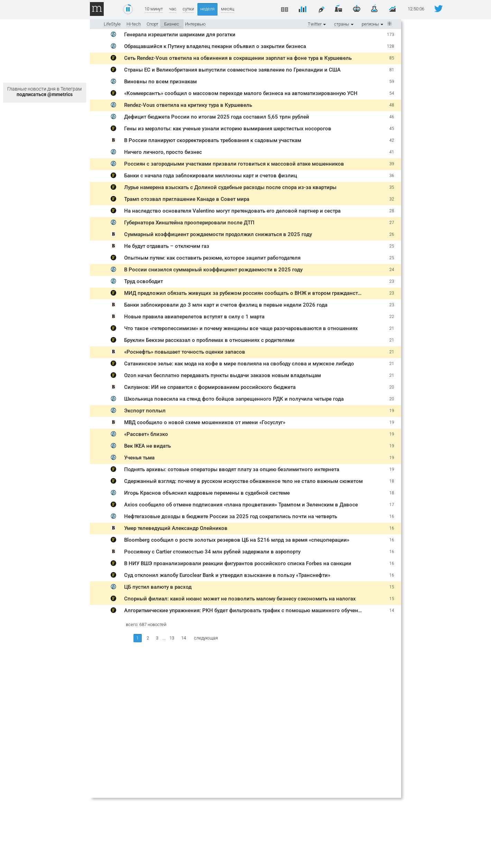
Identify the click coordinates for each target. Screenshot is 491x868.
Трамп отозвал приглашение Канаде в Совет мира (187, 199)
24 (392, 270)
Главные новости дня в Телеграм (44, 92)
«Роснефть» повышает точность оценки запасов (185, 352)
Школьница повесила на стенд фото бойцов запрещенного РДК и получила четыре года (234, 399)
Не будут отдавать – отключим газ (167, 246)
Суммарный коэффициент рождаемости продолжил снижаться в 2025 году (218, 234)
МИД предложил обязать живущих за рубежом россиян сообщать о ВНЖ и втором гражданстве (244, 293)
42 (392, 140)
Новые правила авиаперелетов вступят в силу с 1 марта (194, 317)
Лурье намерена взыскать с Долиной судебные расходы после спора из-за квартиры (230, 187)
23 (392, 281)
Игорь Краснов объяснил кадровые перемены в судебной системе (207, 493)
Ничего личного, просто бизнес (163, 152)
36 (392, 176)
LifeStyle (112, 24)
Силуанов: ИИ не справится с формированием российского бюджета (210, 387)
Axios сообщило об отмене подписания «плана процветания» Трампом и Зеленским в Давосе (241, 505)
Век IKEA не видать (147, 446)
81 (392, 70)
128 (391, 46)
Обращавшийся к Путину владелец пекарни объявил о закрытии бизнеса (215, 46)
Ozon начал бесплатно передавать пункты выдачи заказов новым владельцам (223, 375)
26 (392, 234)
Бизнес (172, 24)
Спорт (152, 24)
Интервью (195, 24)
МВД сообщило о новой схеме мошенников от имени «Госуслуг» (205, 422)
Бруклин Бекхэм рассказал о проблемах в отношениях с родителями (209, 340)
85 (392, 58)
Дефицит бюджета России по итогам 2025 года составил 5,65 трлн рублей (217, 117)
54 (392, 93)
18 (392, 481)
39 (392, 164)
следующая (206, 638)
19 (392, 411)
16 (392, 516)
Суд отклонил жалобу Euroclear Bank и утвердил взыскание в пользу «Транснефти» (227, 575)
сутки (188, 9)
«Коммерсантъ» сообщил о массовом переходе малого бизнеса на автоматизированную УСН (241, 93)
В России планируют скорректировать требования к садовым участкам (213, 140)
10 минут (154, 9)
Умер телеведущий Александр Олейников (176, 528)
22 (392, 317)
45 (392, 129)
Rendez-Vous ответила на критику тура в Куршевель (188, 105)
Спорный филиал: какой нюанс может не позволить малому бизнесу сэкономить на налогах (240, 599)
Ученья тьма (139, 458)
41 (392, 152)
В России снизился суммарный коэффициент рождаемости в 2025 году (213, 270)
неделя (207, 9)
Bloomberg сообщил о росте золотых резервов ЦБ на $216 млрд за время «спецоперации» (237, 540)
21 (392, 328)
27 (392, 223)
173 (391, 35)
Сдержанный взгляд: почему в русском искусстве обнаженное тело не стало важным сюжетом (243, 481)
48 (392, 105)
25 (392, 246)
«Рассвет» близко (146, 434)
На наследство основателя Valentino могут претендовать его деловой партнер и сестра (232, 211)
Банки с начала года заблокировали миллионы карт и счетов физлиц (211, 176)
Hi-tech (134, 24)
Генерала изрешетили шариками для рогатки (180, 35)
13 (172, 638)
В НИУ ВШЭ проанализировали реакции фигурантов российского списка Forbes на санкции (238, 563)
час (173, 9)
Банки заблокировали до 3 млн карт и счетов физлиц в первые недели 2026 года (226, 305)
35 (392, 187)
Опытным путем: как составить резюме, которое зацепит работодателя (212, 258)
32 (392, 199)
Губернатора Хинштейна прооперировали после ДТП (189, 223)
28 (392, 211)
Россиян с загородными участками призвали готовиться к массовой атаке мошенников (234, 164)
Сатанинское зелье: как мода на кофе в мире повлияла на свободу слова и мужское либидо (239, 364)
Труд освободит (143, 281)
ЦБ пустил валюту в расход (158, 587)
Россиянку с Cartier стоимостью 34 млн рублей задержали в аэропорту (212, 552)
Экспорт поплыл (145, 411)
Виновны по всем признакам (160, 82)
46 (392, 117)
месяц (228, 9)
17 (392, 505)
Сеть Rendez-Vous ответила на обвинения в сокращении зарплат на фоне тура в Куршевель (238, 58)
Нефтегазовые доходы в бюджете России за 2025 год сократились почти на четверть (231, 516)
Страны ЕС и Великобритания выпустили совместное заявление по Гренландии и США (232, 70)
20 (392, 387)
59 (392, 82)
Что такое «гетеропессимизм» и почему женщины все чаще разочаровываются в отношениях (241, 328)
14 (392, 610)
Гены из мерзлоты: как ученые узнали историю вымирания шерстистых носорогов (228, 129)
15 (392, 587)
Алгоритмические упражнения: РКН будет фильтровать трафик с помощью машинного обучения (244, 610)
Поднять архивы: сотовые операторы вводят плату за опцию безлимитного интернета (232, 469)
